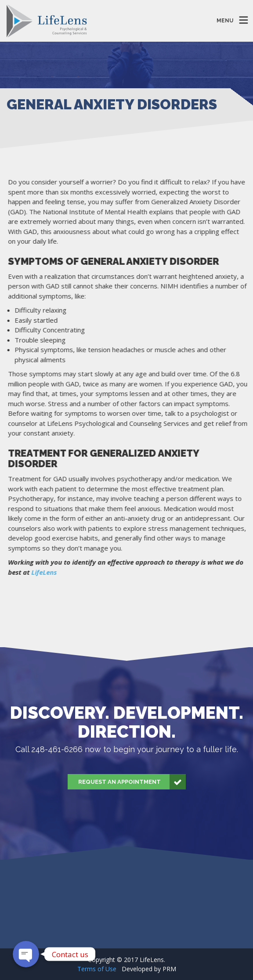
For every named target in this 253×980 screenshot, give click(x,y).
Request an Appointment (132, 782)
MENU (225, 21)
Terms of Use (97, 969)
